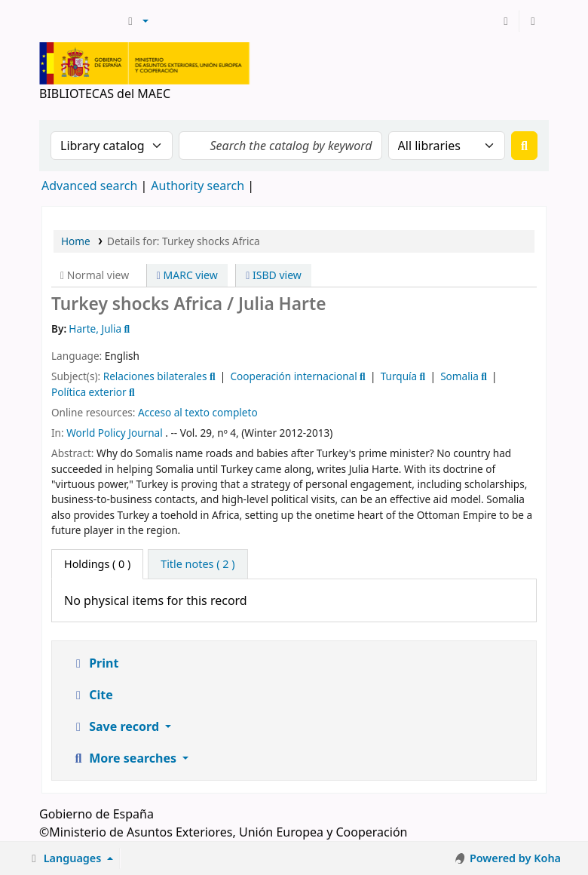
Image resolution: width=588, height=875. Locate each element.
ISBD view (274, 275)
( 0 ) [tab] (97, 564)
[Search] (524, 146)
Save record (116, 726)
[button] (136, 21)
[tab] (198, 564)
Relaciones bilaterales (155, 376)
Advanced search (89, 186)
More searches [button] (125, 758)
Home (76, 241)
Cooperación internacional (294, 376)
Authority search (198, 186)
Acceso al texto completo (198, 412)
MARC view (187, 275)
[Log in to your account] (506, 21)
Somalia (459, 376)
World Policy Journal (115, 433)
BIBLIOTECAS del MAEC (80, 21)
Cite (92, 695)
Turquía (399, 376)
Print (95, 663)
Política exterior (89, 392)
